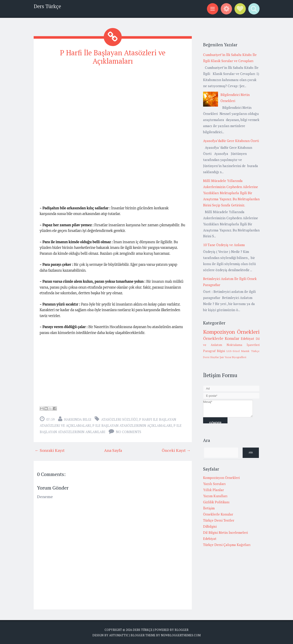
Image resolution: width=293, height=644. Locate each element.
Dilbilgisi (210, 526)
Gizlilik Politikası (216, 502)
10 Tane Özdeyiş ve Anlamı (224, 245)
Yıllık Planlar (213, 490)
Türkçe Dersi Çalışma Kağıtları (227, 545)
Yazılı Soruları (214, 484)
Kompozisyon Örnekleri (231, 332)
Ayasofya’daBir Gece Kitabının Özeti (231, 141)
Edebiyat (247, 338)
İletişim (209, 508)
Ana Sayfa (113, 450)
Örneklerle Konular (221, 338)
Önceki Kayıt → (176, 450)
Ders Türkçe (47, 6)
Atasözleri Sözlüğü (119, 419)
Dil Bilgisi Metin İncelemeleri (225, 532)
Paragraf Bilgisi (214, 351)
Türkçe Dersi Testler (219, 520)
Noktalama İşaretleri (243, 345)
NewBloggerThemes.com (181, 635)
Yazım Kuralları (215, 496)
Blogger (182, 630)
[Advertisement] (113, 101)
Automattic (119, 635)
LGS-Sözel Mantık (238, 351)
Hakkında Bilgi (78, 419)
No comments (129, 432)
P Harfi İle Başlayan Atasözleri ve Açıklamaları (113, 57)
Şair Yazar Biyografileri (233, 357)
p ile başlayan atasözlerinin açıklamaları (132, 425)
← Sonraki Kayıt (50, 450)
